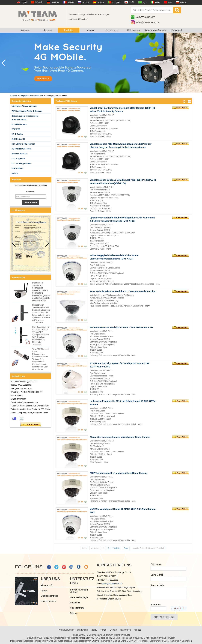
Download (177, 30)
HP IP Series (17, 134)
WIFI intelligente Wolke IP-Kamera (27, 111)
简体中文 (39, 2)
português (116, 2)
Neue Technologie (79, 597)
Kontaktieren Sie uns (155, 30)
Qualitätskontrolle (49, 596)
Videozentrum (77, 608)
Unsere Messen (49, 601)
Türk (170, 2)
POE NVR (16, 129)
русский (85, 2)
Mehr (109, 137)
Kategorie (23, 95)
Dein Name (156, 564)
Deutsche (55, 2)
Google (113, 630)
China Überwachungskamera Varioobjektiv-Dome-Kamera (120, 437)
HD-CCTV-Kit (17, 168)
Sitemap (74, 613)
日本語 (131, 2)
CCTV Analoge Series (21, 164)
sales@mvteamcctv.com (148, 22)
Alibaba (138, 630)
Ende (126, 548)
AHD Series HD (36, 95)
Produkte (69, 30)
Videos (90, 30)
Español (100, 2)
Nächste (116, 548)
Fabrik (44, 591)
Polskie (183, 2)
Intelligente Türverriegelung (24, 106)
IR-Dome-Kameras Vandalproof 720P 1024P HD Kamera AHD (121, 327)
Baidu (94, 630)
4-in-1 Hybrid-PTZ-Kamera (23, 144)
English (24, 2)
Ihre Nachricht (157, 585)
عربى (144, 2)
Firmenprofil (47, 585)
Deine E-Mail (157, 575)
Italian (157, 2)
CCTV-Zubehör (18, 159)
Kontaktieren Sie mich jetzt (31, 425)
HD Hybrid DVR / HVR (21, 149)
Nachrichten (112, 30)
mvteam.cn (125, 630)
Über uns (47, 30)
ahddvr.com (83, 630)
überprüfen (156, 605)
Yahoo (103, 630)
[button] (198, 63)
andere (15, 173)
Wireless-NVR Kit (19, 154)
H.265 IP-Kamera (19, 124)
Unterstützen (133, 30)
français (70, 2)
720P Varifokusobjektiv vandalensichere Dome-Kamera (119, 473)
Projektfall (75, 603)
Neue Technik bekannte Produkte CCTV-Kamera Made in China (123, 291)
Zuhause (25, 30)
